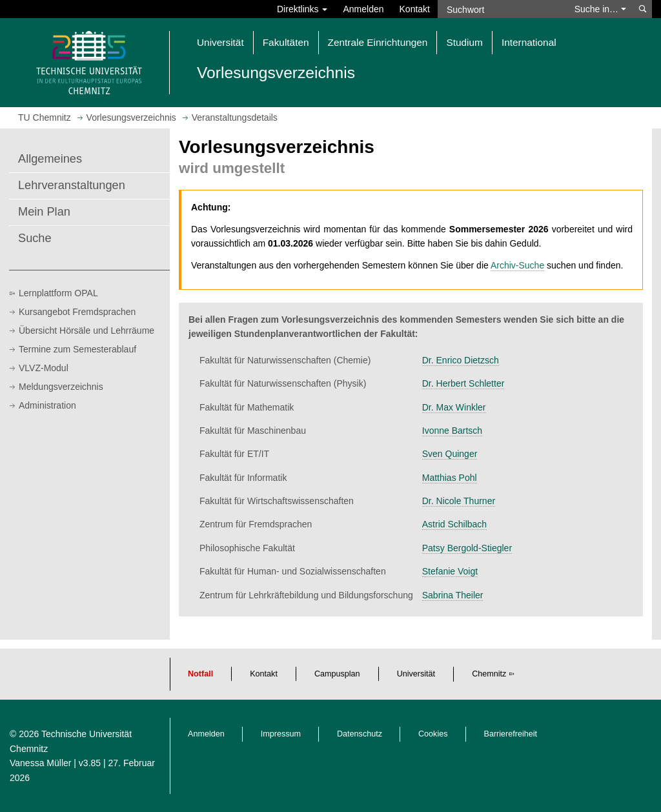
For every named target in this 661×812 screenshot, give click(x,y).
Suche (35, 238)
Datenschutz (360, 734)
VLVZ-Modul (44, 368)
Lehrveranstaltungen (72, 185)
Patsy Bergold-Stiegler (467, 548)
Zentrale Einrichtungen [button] (378, 42)
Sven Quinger (450, 454)
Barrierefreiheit (511, 734)
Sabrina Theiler (453, 595)
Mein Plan (44, 212)
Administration (47, 405)
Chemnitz (489, 674)
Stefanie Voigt (450, 571)
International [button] (529, 42)
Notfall (200, 674)
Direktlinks (302, 9)
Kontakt (415, 9)
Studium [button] (464, 42)
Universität (416, 674)
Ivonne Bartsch (452, 431)
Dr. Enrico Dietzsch (461, 360)
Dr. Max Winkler (454, 407)
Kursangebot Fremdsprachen (77, 312)
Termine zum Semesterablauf (77, 349)
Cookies (433, 734)
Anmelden (363, 9)
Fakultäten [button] (286, 42)
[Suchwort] (502, 9)
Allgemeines (50, 159)
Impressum (281, 734)
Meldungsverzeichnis (61, 387)
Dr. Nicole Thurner (459, 501)
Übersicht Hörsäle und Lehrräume (86, 330)
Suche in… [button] (600, 9)
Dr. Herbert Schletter (463, 383)
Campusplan (337, 674)
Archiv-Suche (517, 265)
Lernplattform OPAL (58, 293)
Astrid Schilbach (454, 524)
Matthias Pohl (450, 478)
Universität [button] (220, 42)
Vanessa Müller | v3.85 (56, 763)
